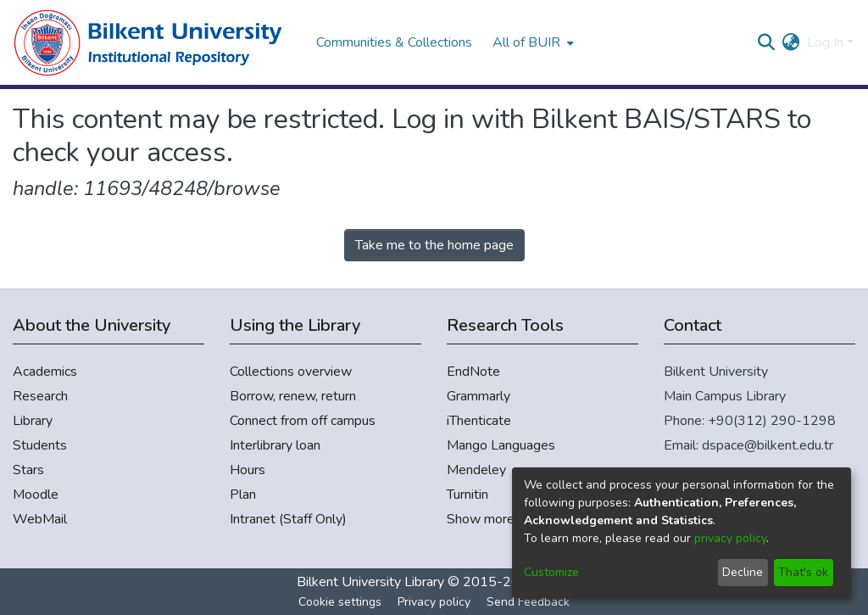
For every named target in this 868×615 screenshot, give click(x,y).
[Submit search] (767, 42)
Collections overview (291, 372)
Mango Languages (501, 445)
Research (40, 396)
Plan (243, 495)
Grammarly (479, 396)
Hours (248, 470)
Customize (551, 572)
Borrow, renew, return (293, 396)
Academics (45, 372)
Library (33, 421)
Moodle (36, 495)
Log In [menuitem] (825, 42)
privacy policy (730, 538)
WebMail (40, 519)
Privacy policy (434, 602)
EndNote (473, 372)
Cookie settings (340, 602)
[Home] (156, 42)
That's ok (803, 572)
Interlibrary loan (275, 445)
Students (40, 445)
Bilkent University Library (370, 582)
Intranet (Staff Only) (288, 519)
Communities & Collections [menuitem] (394, 42)
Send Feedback (528, 602)
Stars (28, 470)
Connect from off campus (303, 421)
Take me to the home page (434, 245)
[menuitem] (531, 42)
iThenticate (479, 421)
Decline (743, 572)
